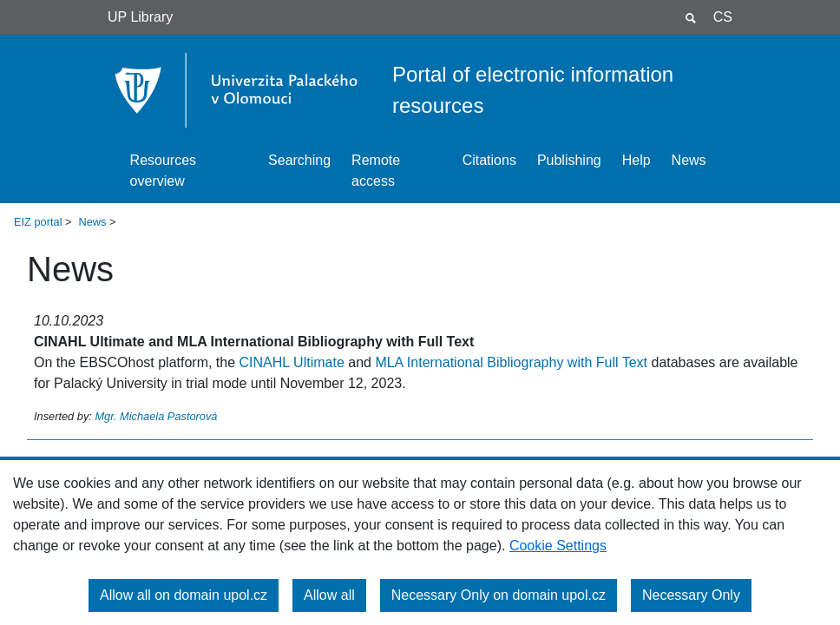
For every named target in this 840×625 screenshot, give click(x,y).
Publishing (569, 160)
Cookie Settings (558, 546)
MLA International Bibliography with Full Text (511, 362)
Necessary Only (691, 595)
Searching (299, 160)
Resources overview (163, 171)
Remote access (376, 171)
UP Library (140, 17)
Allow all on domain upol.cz (184, 595)
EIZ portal (38, 222)
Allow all (329, 595)
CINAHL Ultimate (292, 362)
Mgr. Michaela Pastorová (156, 416)
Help (637, 160)
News (689, 160)
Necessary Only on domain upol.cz (499, 595)
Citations (489, 160)
